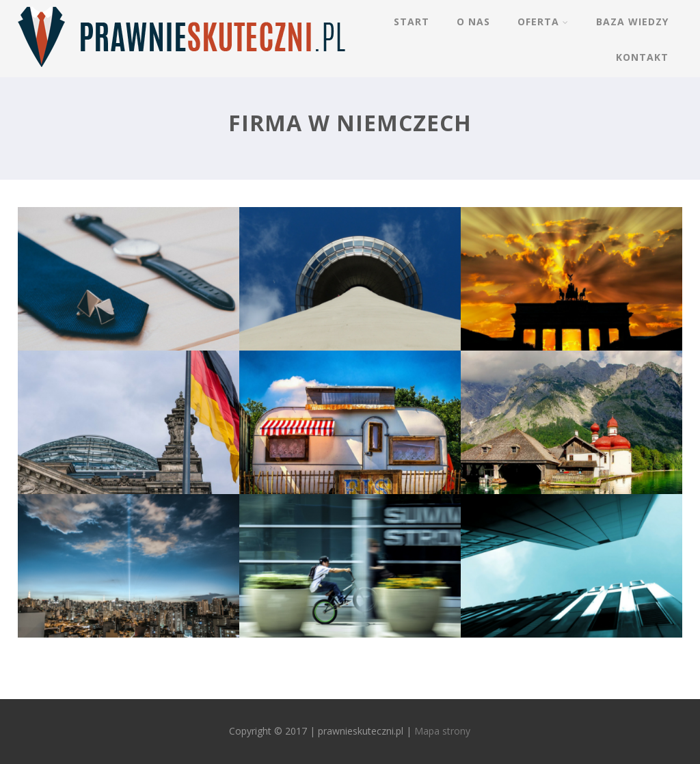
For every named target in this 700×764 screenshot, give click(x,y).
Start (412, 22)
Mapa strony (442, 731)
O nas (473, 22)
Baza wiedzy (632, 22)
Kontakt (642, 57)
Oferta (543, 22)
